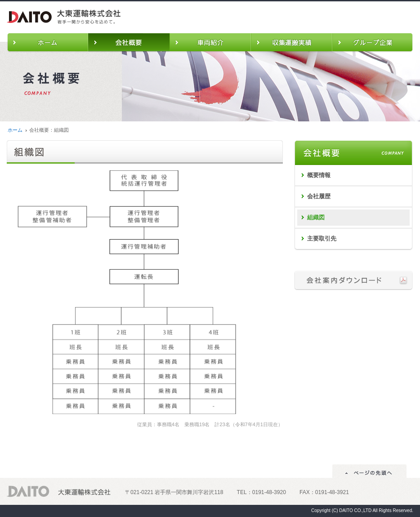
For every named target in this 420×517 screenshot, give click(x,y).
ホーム (47, 43)
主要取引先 (322, 238)
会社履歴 (319, 196)
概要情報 (319, 175)
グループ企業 (373, 43)
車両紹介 (210, 43)
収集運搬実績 (292, 43)
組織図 (316, 217)
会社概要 (129, 43)
